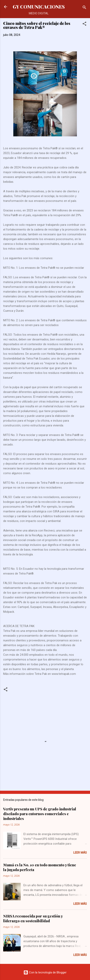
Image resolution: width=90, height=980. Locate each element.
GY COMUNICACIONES (39, 7)
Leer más (80, 853)
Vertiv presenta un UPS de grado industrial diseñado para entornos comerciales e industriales (40, 814)
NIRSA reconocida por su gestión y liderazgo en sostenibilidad (33, 918)
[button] (84, 24)
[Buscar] (84, 8)
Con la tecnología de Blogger (45, 972)
